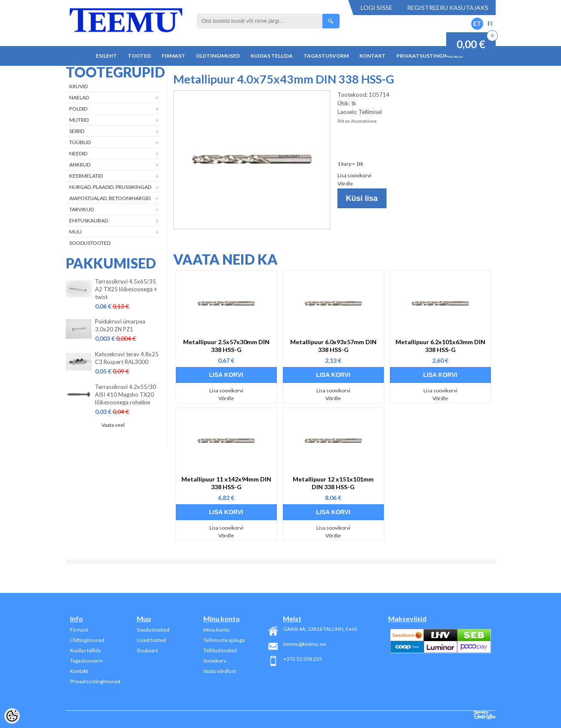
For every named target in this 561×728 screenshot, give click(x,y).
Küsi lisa (362, 198)
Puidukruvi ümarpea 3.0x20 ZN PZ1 (120, 325)
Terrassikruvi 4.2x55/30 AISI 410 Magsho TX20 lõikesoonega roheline (126, 395)
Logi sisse (377, 8)
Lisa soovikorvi (354, 175)
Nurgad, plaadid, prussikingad (110, 187)
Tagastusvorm (326, 56)
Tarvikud (81, 209)
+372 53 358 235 (303, 659)
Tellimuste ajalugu (224, 640)
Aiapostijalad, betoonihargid (110, 198)
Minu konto (216, 630)
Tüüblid (80, 142)
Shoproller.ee (485, 715)
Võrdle (345, 184)
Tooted (139, 56)
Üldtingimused (218, 56)
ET (477, 23)
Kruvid (78, 86)
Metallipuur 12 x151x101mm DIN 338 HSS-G (333, 483)
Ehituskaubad (89, 221)
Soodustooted (90, 243)
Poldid (78, 109)
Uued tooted (151, 640)
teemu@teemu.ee (305, 644)
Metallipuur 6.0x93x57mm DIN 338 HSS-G (333, 346)
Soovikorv (215, 661)
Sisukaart (147, 650)
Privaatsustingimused (430, 56)
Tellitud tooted (220, 650)
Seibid (77, 131)
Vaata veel (113, 425)
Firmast (173, 56)
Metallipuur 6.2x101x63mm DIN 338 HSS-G (440, 346)
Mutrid (79, 120)
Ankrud (80, 165)
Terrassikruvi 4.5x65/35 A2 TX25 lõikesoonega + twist (126, 289)
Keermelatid (86, 176)
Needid (78, 153)
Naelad (79, 97)
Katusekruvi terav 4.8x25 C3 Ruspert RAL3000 (127, 358)
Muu (75, 232)
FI (490, 23)
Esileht (106, 56)
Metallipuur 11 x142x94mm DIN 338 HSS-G (226, 483)
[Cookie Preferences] (12, 716)
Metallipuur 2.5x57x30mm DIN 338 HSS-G (226, 346)
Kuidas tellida (272, 56)
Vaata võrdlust (220, 671)
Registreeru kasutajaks (448, 8)
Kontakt (372, 56)
